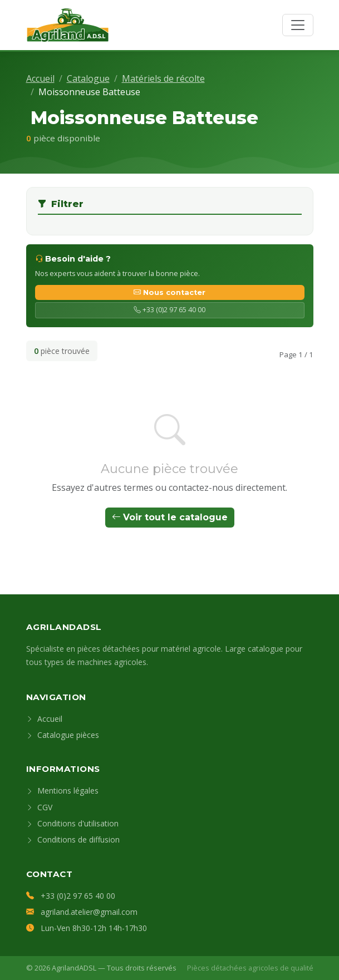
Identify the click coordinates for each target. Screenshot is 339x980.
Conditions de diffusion (73, 839)
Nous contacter (169, 292)
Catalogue (88, 78)
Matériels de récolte (163, 78)
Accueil (40, 78)
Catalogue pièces (63, 735)
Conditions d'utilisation (72, 823)
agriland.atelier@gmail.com (89, 912)
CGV (39, 807)
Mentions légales (62, 791)
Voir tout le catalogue (170, 517)
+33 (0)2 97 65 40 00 (169, 310)
